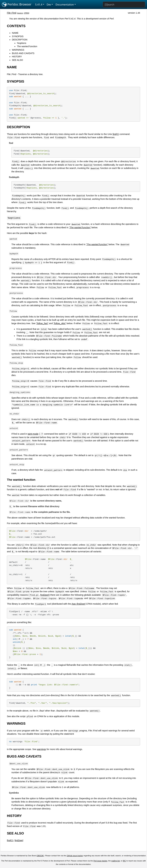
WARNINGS (18, 50)
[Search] (124, 5)
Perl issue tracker (100, 861)
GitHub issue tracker (75, 856)
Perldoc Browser (17, 5)
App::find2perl (79, 604)
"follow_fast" (42, 324)
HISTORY (17, 57)
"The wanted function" (80, 228)
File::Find (12, 13)
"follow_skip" (60, 324)
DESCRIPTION (20, 40)
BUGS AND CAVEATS (23, 53)
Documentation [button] (65, 5)
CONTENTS (16, 26)
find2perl (45, 595)
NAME (15, 33)
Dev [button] (49, 5)
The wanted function (27, 46)
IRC (124, 861)
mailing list (116, 861)
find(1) (116, 134)
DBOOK (40, 856)
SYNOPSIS (18, 36)
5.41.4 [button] (39, 5)
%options (22, 43)
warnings (41, 749)
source (20, 13)
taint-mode (33, 434)
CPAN (26, 13)
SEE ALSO (17, 60)
